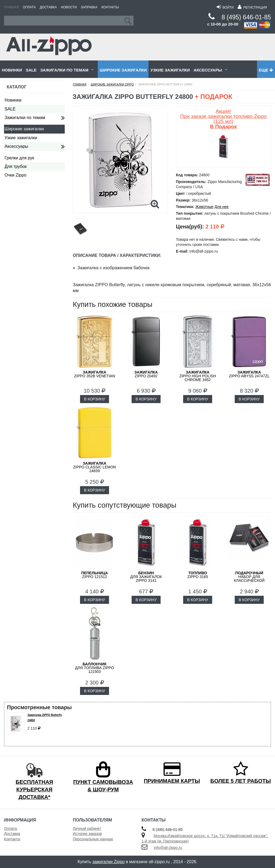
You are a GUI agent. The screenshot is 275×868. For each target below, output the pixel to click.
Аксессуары (208, 70)
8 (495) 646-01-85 (246, 17)
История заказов (87, 834)
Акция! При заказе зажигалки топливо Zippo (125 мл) (223, 119)
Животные (204, 207)
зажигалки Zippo (108, 862)
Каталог (17, 87)
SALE (31, 70)
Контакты (110, 7)
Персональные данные (93, 839)
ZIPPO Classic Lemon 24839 (94, 467)
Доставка (48, 7)
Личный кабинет (87, 828)
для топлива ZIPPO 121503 (95, 668)
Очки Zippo (15, 175)
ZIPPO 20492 (146, 374)
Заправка (89, 7)
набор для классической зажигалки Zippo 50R (249, 579)
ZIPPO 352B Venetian (95, 374)
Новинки (12, 70)
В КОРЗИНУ (95, 399)
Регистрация (252, 8)
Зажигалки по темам (64, 70)
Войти (225, 8)
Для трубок (16, 166)
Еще (266, 70)
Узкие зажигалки (170, 70)
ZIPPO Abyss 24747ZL (249, 374)
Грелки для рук (19, 158)
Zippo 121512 (94, 575)
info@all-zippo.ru (168, 848)
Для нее (222, 207)
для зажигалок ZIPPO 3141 (146, 577)
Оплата (29, 7)
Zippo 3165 (198, 575)
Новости (69, 7)
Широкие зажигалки (123, 70)
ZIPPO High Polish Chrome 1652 (198, 376)
